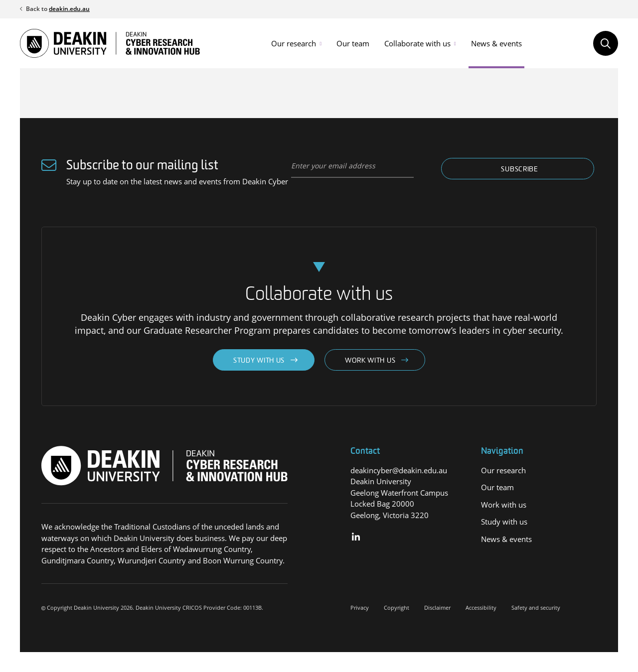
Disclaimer (437, 607)
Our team (353, 43)
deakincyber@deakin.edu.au (399, 470)
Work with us (370, 361)
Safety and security (536, 607)
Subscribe (519, 170)
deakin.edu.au (69, 9)
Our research (294, 43)
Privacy (360, 607)
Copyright (397, 607)
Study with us (259, 361)
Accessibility (481, 607)
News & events (496, 43)
